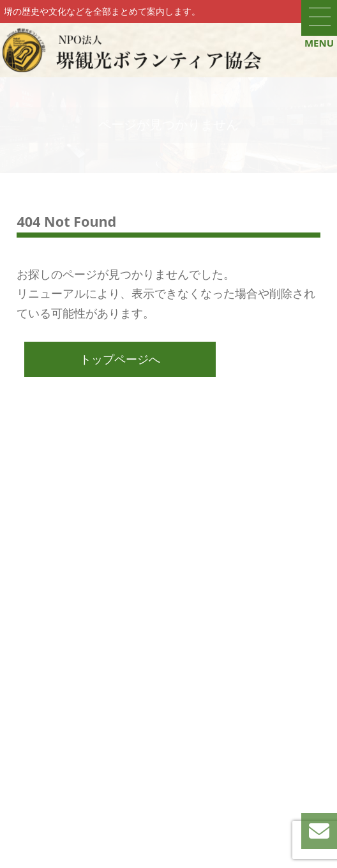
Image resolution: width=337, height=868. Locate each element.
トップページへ (120, 359)
